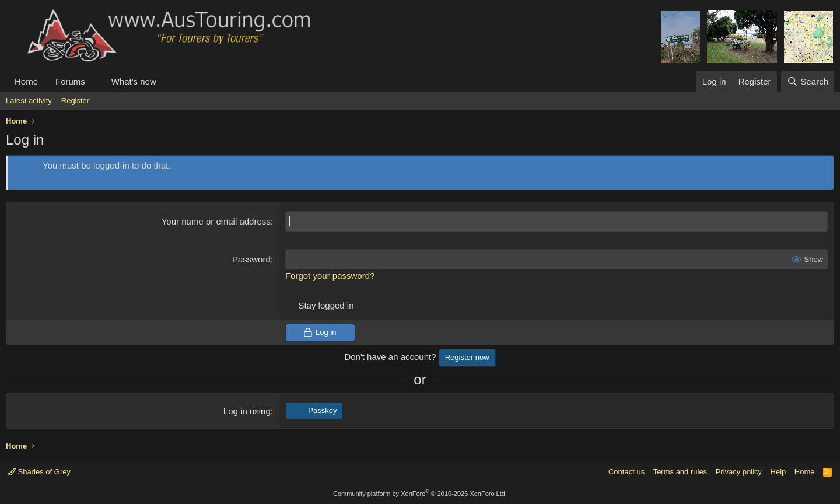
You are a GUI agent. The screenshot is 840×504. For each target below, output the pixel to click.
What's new (134, 81)
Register (75, 101)
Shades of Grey (39, 472)
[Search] (808, 81)
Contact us (626, 472)
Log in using (247, 411)
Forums (70, 81)
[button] (94, 81)
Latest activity (29, 101)
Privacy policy (739, 472)
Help (778, 472)
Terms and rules (680, 472)
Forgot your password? (330, 276)
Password (251, 259)
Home (26, 81)
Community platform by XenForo (420, 494)
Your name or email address (216, 221)
